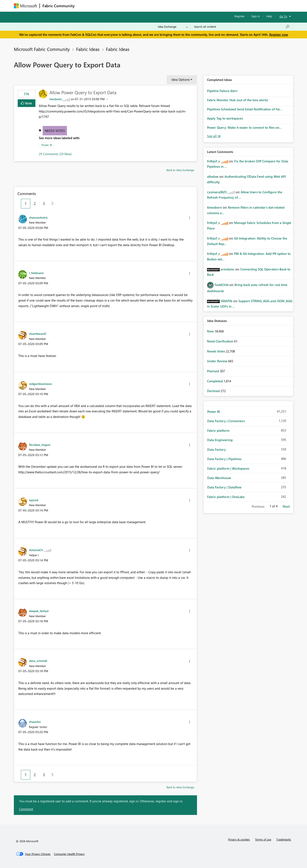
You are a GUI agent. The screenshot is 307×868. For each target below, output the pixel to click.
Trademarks (284, 839)
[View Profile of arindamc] (227, 269)
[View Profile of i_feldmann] (36, 273)
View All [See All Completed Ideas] (214, 136)
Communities (140, 6)
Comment (26, 809)
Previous (258, 506)
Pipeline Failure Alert (222, 91)
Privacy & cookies (239, 839)
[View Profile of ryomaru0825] (217, 192)
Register (240, 16)
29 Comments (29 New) (55, 154)
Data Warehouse (219, 478)
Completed (215, 381)
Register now (279, 35)
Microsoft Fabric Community (42, 49)
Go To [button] (283, 16)
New (211, 331)
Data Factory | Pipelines (224, 459)
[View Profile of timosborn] (214, 207)
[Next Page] (51, 204)
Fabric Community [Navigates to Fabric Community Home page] (59, 6)
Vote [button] (28, 103)
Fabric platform (218, 430)
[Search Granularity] (173, 27)
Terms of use (263, 839)
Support (193, 6)
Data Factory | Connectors (226, 421)
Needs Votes (55, 131)
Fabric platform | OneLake (226, 497)
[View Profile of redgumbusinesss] (40, 384)
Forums (84, 6)
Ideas (121, 6)
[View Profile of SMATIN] (227, 301)
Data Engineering (220, 440)
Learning (175, 6)
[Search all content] (242, 27)
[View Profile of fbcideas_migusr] (40, 445)
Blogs (159, 6)
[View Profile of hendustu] (56, 99)
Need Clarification (221, 341)
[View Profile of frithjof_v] (214, 161)
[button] (190, 218)
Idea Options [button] (180, 79)
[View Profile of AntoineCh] (36, 550)
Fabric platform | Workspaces (228, 468)
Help (269, 16)
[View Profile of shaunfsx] (35, 722)
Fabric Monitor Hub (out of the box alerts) (237, 100)
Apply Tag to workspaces (225, 118)
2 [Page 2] (35, 204)
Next (286, 506)
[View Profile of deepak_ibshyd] (39, 611)
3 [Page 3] (44, 204)
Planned (213, 371)
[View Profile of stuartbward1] (38, 334)
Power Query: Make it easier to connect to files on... (244, 127)
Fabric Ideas (88, 49)
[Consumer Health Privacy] (69, 854)
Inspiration (103, 6)
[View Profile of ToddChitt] (222, 285)
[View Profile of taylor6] (34, 500)
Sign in (256, 16)
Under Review (218, 361)
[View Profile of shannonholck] (38, 217)
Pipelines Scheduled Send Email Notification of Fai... (245, 109)
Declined (214, 391)
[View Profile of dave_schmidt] (38, 661)
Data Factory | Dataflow (224, 487)
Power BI (47, 145)
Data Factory (216, 449)
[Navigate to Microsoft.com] (25, 6)
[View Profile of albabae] (213, 176)
